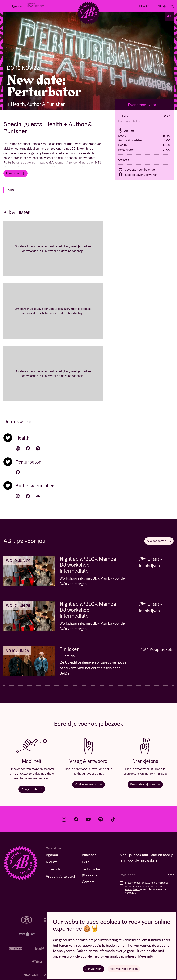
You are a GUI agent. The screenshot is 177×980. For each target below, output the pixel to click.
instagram (64, 819)
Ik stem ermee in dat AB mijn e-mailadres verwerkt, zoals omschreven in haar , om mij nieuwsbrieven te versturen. (147, 888)
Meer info (146, 956)
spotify (101, 819)
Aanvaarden (94, 969)
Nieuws (52, 862)
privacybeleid (132, 889)
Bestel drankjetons (145, 784)
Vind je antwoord (88, 784)
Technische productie (91, 872)
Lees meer (15, 173)
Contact (88, 882)
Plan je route (32, 789)
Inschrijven (171, 875)
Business (89, 855)
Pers (86, 862)
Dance (11, 190)
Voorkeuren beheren (124, 969)
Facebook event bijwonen (138, 175)
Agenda (17, 6)
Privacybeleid (31, 975)
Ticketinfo (53, 869)
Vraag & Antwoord (60, 876)
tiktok (113, 819)
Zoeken (172, 6)
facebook (76, 819)
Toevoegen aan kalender (137, 169)
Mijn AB (144, 6)
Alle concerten (159, 541)
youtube (88, 819)
